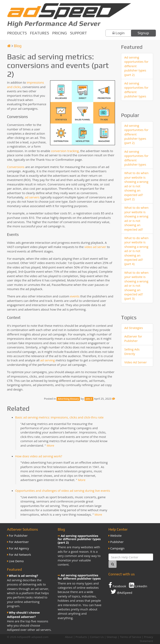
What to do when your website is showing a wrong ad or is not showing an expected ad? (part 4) (136, 251)
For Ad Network (20, 555)
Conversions (16, 167)
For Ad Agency (19, 548)
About (69, 637)
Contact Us (97, 637)
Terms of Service (131, 637)
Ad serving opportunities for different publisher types (136, 90)
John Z (89, 399)
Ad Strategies (134, 328)
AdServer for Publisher (133, 338)
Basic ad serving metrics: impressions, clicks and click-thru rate (59, 417)
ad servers (32, 197)
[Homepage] (9, 46)
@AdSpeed (121, 592)
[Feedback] (114, 399)
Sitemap (112, 637)
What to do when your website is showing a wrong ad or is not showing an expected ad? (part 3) (136, 286)
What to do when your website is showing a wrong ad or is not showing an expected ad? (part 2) (136, 186)
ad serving (47, 360)
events (75, 296)
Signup (143, 33)
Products (17, 33)
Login (120, 33)
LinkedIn (138, 585)
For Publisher (18, 535)
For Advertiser (19, 542)
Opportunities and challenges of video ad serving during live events (63, 491)
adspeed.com (40, 637)
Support (78, 33)
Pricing (60, 33)
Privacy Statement (146, 639)
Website (116, 535)
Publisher (117, 542)
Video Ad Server (136, 362)
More (50, 445)
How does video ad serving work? (39, 456)
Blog (18, 46)
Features (40, 33)
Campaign (117, 548)
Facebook (117, 585)
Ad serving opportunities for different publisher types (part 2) (136, 66)
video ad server (95, 247)
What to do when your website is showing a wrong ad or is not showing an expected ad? (136, 218)
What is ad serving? (24, 576)
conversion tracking (65, 151)
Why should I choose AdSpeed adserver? (24, 615)
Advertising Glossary (68, 399)
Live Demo (16, 561)
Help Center (118, 529)
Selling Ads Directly (132, 351)
